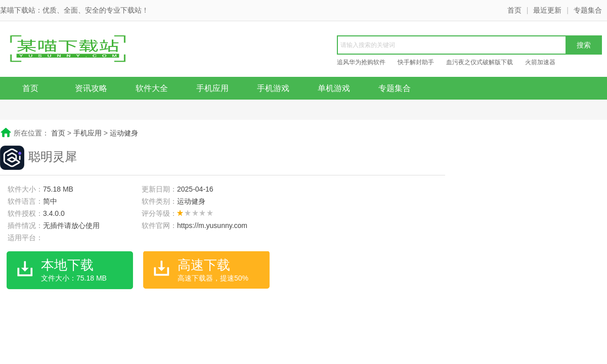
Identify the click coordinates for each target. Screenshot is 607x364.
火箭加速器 (540, 62)
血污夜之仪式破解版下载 (480, 62)
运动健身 (124, 133)
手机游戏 (273, 88)
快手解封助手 (416, 62)
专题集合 (588, 10)
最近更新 (547, 10)
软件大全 (152, 88)
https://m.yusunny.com (212, 225)
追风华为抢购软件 (361, 62)
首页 (514, 10)
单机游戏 (334, 88)
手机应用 (212, 88)
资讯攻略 (91, 88)
